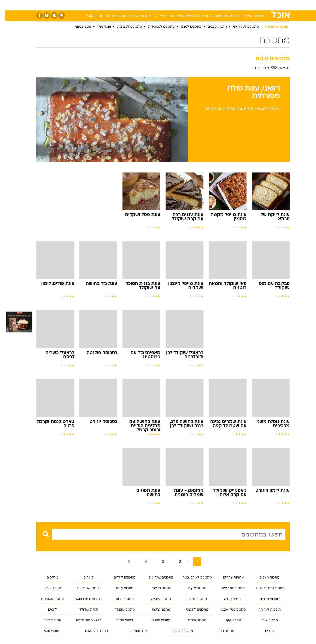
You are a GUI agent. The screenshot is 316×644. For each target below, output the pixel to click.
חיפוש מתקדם (60, 544)
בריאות (145, 5)
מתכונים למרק (186, 27)
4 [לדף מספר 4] (141, 562)
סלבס (189, 5)
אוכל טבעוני (78, 27)
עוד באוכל (89, 16)
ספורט (243, 5)
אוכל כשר (99, 27)
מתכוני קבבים (212, 27)
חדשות (260, 5)
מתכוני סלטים (136, 16)
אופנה (88, 5)
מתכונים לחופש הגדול (190, 16)
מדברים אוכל (160, 16)
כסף (175, 5)
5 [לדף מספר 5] (124, 562)
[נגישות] (7, 5)
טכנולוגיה (108, 5)
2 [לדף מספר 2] (175, 562)
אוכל (161, 5)
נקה (39, 544)
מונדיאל (224, 5)
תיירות (127, 5)
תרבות (206, 5)
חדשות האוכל (250, 16)
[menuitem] (257, 5)
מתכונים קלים (111, 16)
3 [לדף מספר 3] (158, 562)
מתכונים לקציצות (125, 27)
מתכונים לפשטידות (156, 27)
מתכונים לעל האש (241, 27)
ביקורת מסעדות (223, 16)
